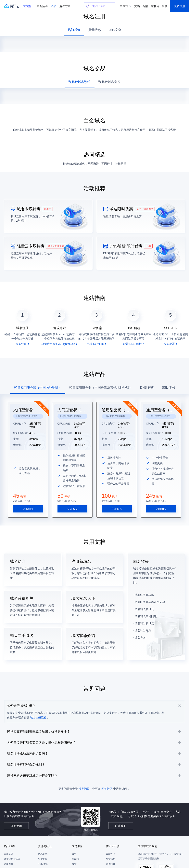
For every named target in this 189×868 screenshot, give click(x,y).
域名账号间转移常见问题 (150, 594)
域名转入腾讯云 (144, 601)
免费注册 (180, 6)
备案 (145, 6)
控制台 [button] (155, 6)
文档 (137, 6)
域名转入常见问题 (146, 608)
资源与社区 (45, 859)
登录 (165, 6)
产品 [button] (54, 6)
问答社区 (107, 802)
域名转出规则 (143, 622)
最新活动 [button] (42, 6)
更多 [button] (62, 6)
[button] (27, 6)
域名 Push (141, 629)
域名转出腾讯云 (144, 615)
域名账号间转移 (144, 587)
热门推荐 (9, 859)
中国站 (124, 6)
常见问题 (84, 802)
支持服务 (77, 859)
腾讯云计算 (113, 859)
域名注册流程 (43, 714)
